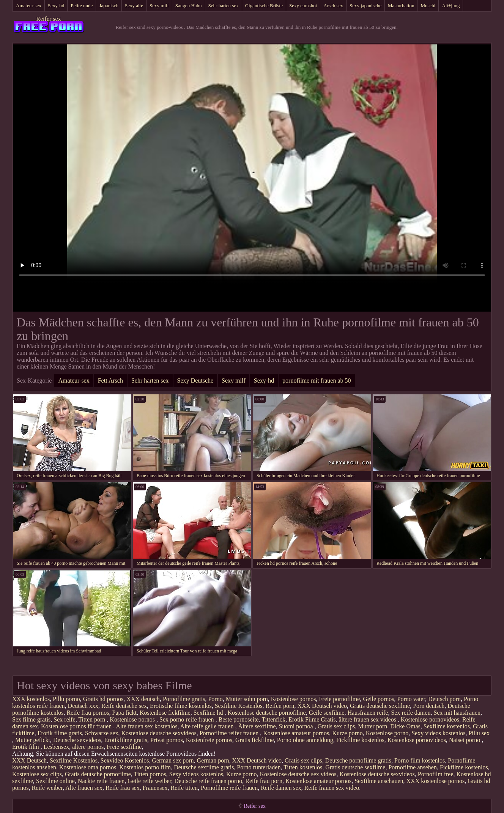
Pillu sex (479, 733)
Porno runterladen (259, 767)
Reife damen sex (281, 788)
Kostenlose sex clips (37, 774)
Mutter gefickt (33, 740)
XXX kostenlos (31, 699)
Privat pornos (167, 740)
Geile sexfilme (327, 713)
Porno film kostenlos (420, 760)
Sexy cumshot (303, 6)
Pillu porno (66, 699)
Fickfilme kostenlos (360, 740)
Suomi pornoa (296, 726)
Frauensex (155, 788)
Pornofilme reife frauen (229, 788)
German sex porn (173, 760)
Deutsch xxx (83, 706)
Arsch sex (333, 6)
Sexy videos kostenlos (438, 733)
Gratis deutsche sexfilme (380, 706)
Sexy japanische (365, 6)
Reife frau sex (123, 788)
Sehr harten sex (224, 6)
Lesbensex (57, 747)
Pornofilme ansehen (413, 767)
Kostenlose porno (387, 733)
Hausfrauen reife (368, 713)
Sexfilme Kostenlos (239, 706)
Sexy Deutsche (195, 381)
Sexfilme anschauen (379, 781)
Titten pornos (150, 774)
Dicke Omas (405, 726)
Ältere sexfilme (257, 726)
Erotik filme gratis (60, 733)
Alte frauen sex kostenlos (146, 726)
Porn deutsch (429, 706)
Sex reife (64, 719)
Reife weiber (47, 788)
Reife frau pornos (88, 713)
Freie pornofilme (339, 699)
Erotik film (26, 747)
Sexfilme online (55, 781)
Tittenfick (273, 719)
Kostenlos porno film (145, 767)
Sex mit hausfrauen (457, 713)
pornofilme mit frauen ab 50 (317, 381)
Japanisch (109, 6)
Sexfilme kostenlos (447, 726)
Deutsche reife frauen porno (208, 781)
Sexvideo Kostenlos (125, 760)
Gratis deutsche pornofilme (98, 774)
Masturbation (401, 6)
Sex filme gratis (31, 719)
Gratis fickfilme (255, 740)
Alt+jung (451, 6)
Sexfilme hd (209, 713)
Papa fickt (124, 713)
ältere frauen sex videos (368, 719)
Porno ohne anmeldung (305, 740)
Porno (215, 699)
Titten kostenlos (303, 767)
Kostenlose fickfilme (165, 713)
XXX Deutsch (29, 760)
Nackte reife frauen (101, 781)
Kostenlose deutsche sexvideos (159, 733)
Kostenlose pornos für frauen (77, 726)
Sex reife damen (411, 713)
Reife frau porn (264, 781)
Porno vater (411, 699)
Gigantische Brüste (264, 6)
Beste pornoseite (238, 719)
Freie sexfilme (124, 747)
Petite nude (82, 6)
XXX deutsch (143, 699)
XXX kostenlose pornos (436, 781)
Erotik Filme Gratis (312, 719)
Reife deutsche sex (124, 706)
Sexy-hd (56, 6)
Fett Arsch (110, 381)
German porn (213, 760)
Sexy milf (159, 6)
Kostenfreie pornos (209, 740)
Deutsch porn (444, 699)
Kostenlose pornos (294, 699)
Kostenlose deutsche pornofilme (266, 713)
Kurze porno (347, 733)
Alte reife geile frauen (208, 726)
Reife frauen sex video (332, 788)
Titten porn (92, 719)
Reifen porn (280, 706)
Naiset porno (465, 740)
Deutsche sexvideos (77, 740)
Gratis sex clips (336, 726)
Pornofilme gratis (184, 699)
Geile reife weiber (149, 781)
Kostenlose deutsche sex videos (298, 774)
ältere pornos (88, 747)
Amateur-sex (29, 6)
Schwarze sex (102, 733)
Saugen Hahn (189, 6)
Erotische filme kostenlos (181, 706)
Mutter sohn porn (247, 699)
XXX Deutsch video (322, 706)
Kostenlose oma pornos (88, 767)
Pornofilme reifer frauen (230, 733)
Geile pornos (378, 699)
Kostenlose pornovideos (430, 719)
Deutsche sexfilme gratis (204, 767)
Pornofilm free (436, 774)
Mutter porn (372, 726)
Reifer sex (48, 19)
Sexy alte (134, 6)
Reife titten (184, 788)
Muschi (428, 6)
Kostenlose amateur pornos (296, 733)
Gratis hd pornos (103, 699)
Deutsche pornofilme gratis (358, 760)
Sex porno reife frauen (187, 719)
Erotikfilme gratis (126, 740)
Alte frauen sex (84, 788)
